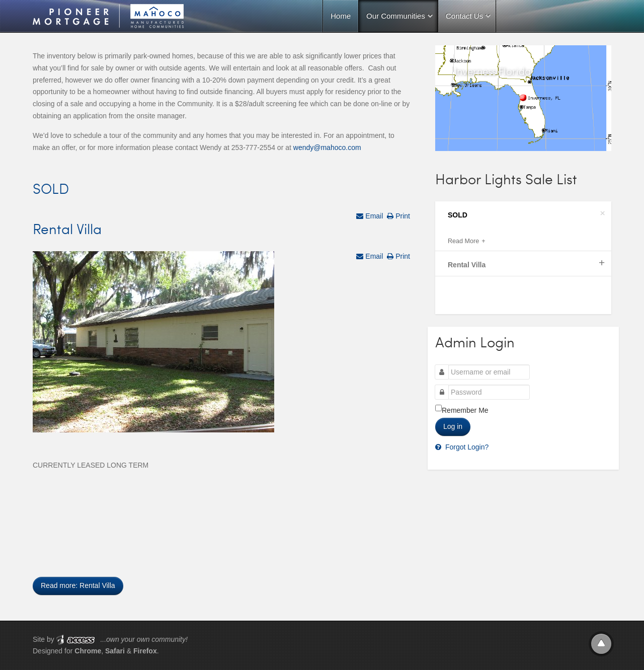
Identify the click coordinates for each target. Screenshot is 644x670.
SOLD (51, 188)
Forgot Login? (466, 447)
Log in (453, 426)
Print (402, 216)
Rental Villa (67, 229)
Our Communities (396, 16)
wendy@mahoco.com (327, 147)
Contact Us (464, 16)
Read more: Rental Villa (78, 585)
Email (373, 216)
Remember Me (465, 410)
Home (341, 16)
